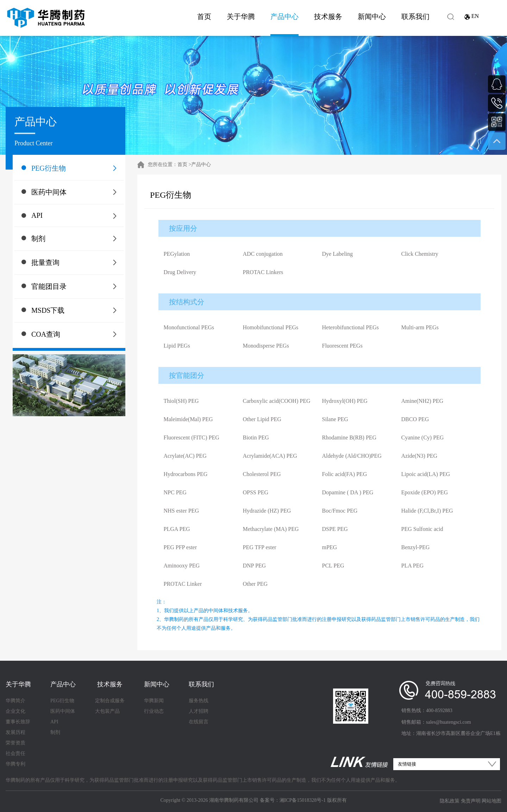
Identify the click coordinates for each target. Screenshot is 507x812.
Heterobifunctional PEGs (350, 327)
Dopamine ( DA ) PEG (348, 492)
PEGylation (177, 254)
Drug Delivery (180, 272)
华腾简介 (15, 701)
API (37, 215)
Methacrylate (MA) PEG (271, 529)
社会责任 (15, 753)
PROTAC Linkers (263, 272)
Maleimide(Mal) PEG (188, 419)
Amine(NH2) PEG (423, 401)
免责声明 (471, 801)
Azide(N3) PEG (420, 456)
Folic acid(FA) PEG (345, 474)
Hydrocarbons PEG (186, 474)
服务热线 (199, 701)
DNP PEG (255, 566)
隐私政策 (450, 801)
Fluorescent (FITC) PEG (192, 437)
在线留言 (199, 722)
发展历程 (15, 732)
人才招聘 (199, 711)
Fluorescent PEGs (342, 346)
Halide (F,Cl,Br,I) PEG (427, 511)
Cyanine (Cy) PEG (423, 437)
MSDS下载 (48, 310)
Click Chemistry (420, 254)
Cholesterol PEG (262, 474)
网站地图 (492, 801)
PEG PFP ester (180, 547)
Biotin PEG (256, 437)
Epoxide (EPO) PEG (425, 492)
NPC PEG (175, 492)
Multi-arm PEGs (420, 327)
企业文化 (15, 711)
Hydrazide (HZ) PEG (267, 511)
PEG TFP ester (260, 547)
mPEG (330, 547)
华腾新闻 (154, 701)
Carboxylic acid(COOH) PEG (277, 401)
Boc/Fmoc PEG (340, 511)
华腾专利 (15, 764)
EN (475, 16)
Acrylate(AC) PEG (185, 456)
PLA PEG (413, 566)
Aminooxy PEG (182, 566)
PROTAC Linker (183, 584)
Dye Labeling (338, 254)
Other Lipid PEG (262, 419)
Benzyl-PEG (416, 547)
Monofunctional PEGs (189, 327)
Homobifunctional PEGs (271, 327)
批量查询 (45, 262)
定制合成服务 (110, 701)
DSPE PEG (335, 529)
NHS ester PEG (181, 511)
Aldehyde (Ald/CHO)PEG (352, 456)
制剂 (38, 239)
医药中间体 (49, 192)
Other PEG (255, 584)
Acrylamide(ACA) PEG (270, 456)
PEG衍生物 (49, 168)
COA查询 (46, 334)
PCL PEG (333, 566)
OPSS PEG (256, 492)
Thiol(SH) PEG (181, 401)
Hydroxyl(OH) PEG (345, 401)
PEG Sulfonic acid (422, 529)
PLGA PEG (177, 529)
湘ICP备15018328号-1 (303, 800)
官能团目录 (49, 286)
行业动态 (154, 711)
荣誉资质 (15, 743)
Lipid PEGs (177, 346)
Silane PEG (335, 419)
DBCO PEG (415, 419)
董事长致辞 (18, 722)
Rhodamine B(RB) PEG (349, 437)
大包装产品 (107, 711)
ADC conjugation (263, 254)
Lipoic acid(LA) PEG (426, 474)
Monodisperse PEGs (266, 346)
